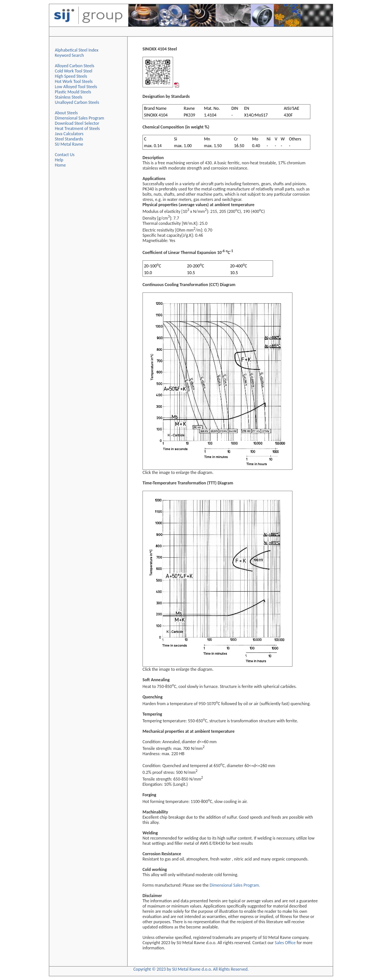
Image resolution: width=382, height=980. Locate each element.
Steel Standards (69, 139)
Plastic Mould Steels (73, 92)
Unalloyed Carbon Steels (77, 102)
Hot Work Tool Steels (74, 81)
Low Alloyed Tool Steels (76, 87)
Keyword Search (69, 55)
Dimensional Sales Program (79, 118)
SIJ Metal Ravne (69, 144)
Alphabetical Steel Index (77, 50)
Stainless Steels (69, 97)
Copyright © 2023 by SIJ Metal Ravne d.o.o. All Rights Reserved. (191, 969)
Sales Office (285, 943)
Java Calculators (69, 134)
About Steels (66, 113)
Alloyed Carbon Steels (75, 66)
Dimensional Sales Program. (235, 885)
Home (60, 165)
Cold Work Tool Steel (73, 71)
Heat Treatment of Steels (77, 128)
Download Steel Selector (77, 123)
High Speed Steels (71, 76)
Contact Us (65, 155)
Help (59, 160)
